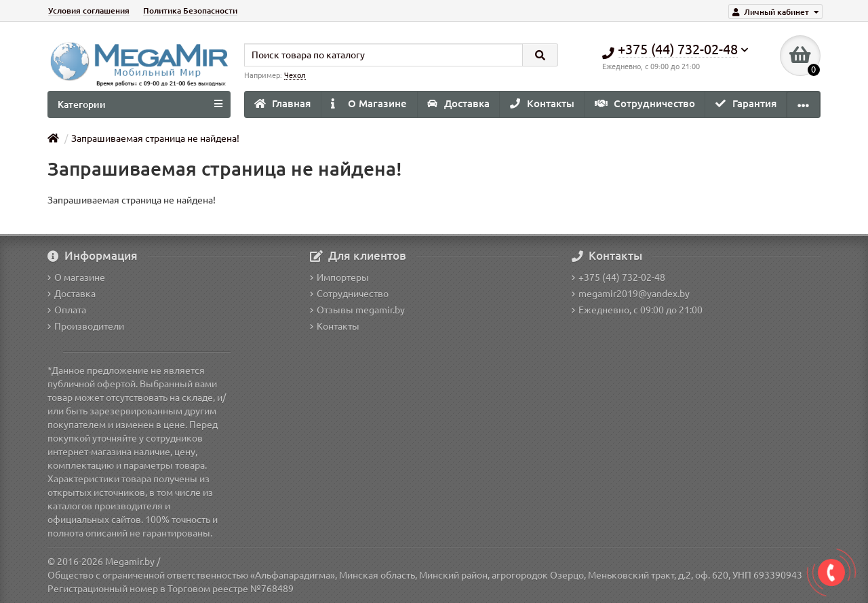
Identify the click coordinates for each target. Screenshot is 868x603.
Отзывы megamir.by (357, 310)
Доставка (458, 103)
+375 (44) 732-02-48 (618, 277)
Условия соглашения (89, 11)
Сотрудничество (645, 103)
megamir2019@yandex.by (631, 294)
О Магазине (369, 103)
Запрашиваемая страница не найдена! (155, 138)
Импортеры (339, 277)
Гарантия (746, 103)
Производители (86, 326)
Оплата (67, 310)
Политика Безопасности (190, 11)
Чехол (295, 75)
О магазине (76, 277)
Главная (282, 103)
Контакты (542, 103)
